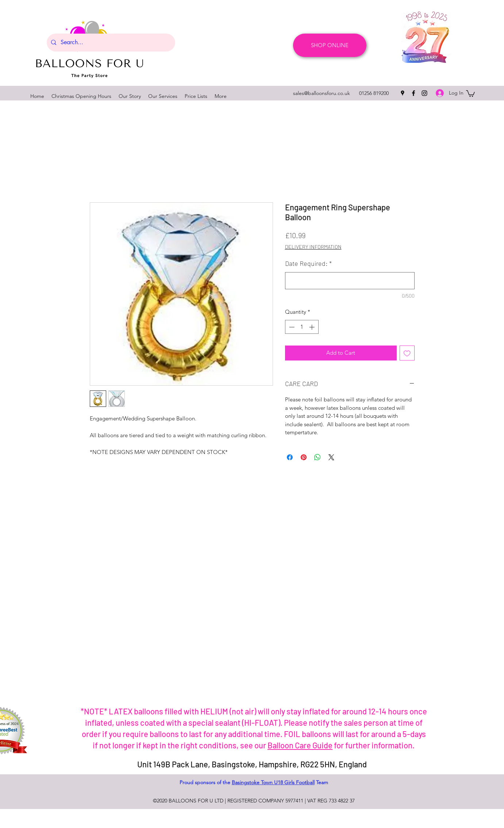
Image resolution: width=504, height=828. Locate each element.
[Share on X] (331, 457)
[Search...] (110, 43)
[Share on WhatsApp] (318, 457)
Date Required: (308, 263)
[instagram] (424, 93)
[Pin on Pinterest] (304, 457)
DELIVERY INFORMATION (313, 247)
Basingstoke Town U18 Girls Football (273, 782)
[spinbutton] (302, 327)
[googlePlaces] (403, 93)
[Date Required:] (350, 281)
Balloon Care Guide (300, 745)
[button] (470, 93)
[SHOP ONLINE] (330, 45)
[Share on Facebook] (290, 457)
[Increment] (313, 327)
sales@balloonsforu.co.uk (322, 93)
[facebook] (413, 93)
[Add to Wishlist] (407, 353)
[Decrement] (291, 327)
